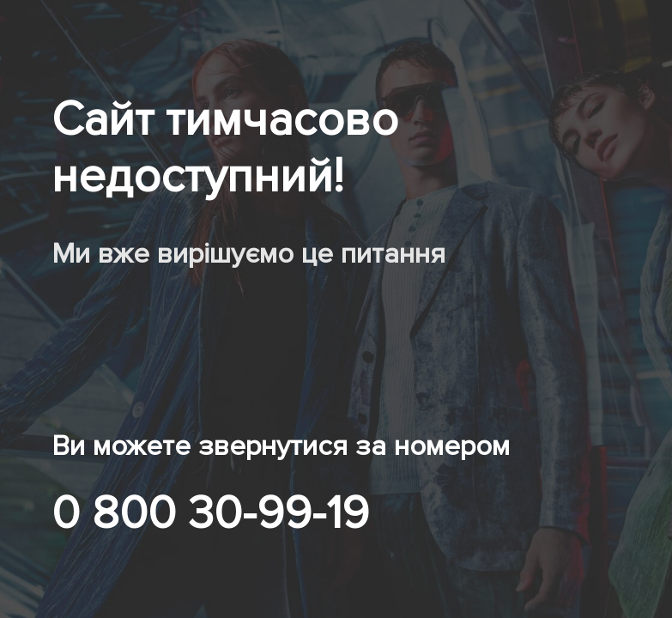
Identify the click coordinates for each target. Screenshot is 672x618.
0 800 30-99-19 (210, 513)
